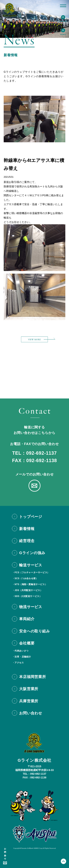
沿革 (17, 657)
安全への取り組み (34, 631)
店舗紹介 (26, 657)
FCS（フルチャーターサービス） (32, 572)
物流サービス (31, 607)
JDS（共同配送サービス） (28, 590)
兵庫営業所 (29, 701)
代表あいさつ (22, 651)
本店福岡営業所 (33, 677)
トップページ (31, 517)
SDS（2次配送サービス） (28, 596)
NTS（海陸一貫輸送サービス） (31, 584)
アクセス (19, 663)
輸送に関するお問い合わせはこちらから (34, 430)
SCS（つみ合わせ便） (26, 578)
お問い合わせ (5, 853)
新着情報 (27, 529)
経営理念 (27, 541)
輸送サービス (31, 565)
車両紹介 (27, 619)
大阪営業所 (29, 689)
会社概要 (27, 643)
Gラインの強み (32, 553)
